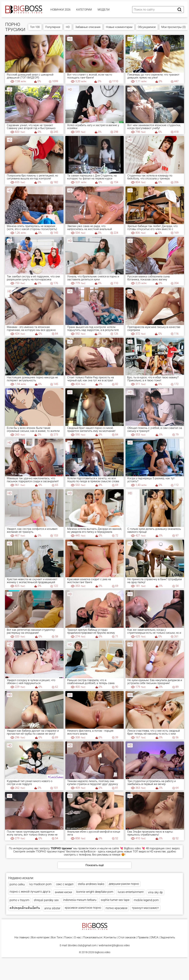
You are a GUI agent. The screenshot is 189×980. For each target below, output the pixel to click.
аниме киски (63, 892)
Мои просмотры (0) (173, 27)
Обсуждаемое (147, 27)
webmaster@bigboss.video (114, 945)
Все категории (40, 937)
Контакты (110, 937)
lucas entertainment (131, 892)
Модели (104, 10)
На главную (22, 937)
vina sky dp (155, 892)
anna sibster (52, 908)
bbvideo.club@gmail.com (82, 945)
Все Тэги (57, 937)
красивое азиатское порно (83, 908)
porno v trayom (19, 900)
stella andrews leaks (91, 884)
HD (68, 27)
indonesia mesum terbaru (80, 900)
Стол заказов (127, 937)
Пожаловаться (92, 937)
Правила (143, 937)
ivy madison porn (40, 884)
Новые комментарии (119, 27)
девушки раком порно (124, 884)
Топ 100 (35, 27)
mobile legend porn (146, 900)
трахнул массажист (145, 908)
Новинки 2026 (60, 10)
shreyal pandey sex (46, 900)
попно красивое (116, 908)
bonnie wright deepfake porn (95, 892)
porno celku (17, 884)
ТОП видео (140, 851)
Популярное (53, 27)
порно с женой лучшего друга (30, 892)
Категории (84, 10)
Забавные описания (88, 27)
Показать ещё (95, 865)
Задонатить (168, 937)
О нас (78, 937)
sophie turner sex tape (115, 900)
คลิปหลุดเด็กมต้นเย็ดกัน (25, 908)
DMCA (154, 937)
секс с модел (65, 884)
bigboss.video (103, 952)
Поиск (68, 937)
